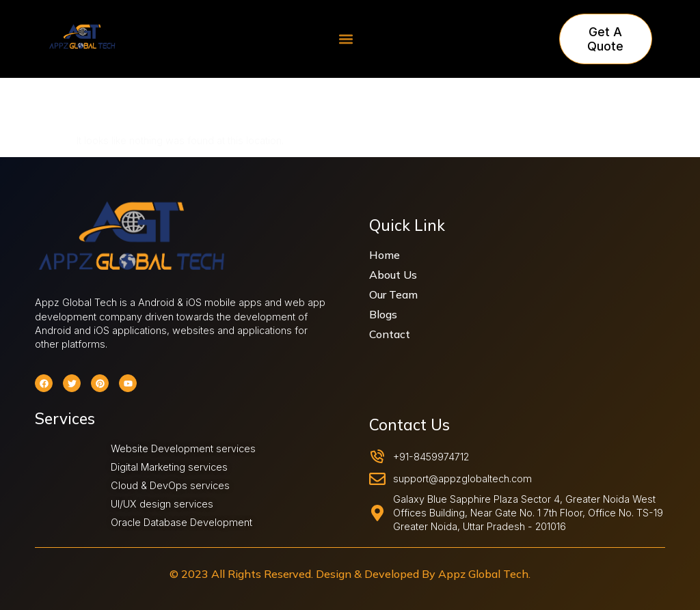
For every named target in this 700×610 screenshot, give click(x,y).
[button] (346, 39)
